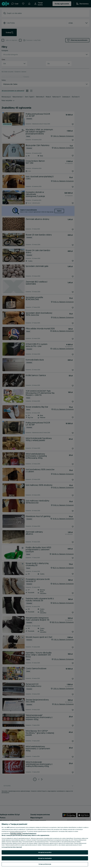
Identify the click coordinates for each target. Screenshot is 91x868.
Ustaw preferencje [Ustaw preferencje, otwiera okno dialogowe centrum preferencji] (45, 864)
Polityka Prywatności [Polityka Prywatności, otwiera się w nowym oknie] (29, 833)
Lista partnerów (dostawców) (12, 847)
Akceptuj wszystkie (45, 852)
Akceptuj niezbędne (45, 858)
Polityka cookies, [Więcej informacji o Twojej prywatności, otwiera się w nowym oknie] (16, 833)
